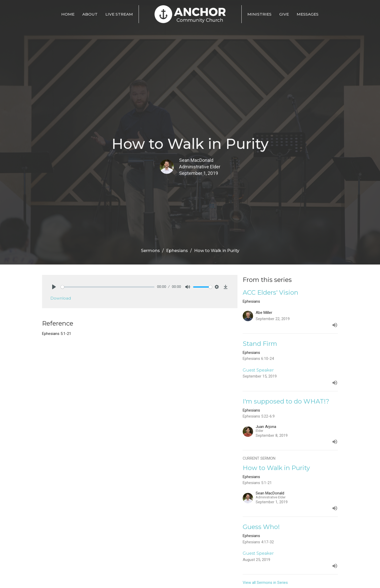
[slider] (108, 287)
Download (61, 298)
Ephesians (177, 251)
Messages (308, 14)
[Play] (54, 287)
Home (68, 14)
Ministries (259, 14)
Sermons (150, 251)
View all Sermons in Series (265, 583)
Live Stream (119, 14)
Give (284, 14)
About (90, 14)
